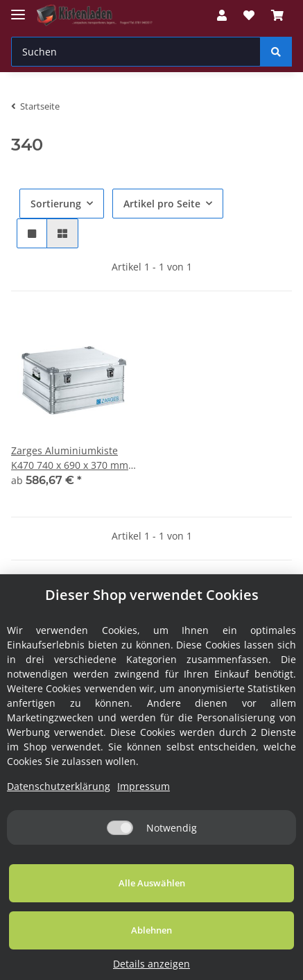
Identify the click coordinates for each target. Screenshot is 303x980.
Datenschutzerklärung (59, 786)
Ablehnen (151, 930)
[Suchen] (136, 52)
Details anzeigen (151, 964)
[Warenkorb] (277, 15)
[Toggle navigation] (18, 9)
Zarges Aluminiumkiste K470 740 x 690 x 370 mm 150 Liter (70, 458)
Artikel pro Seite (162, 204)
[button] (222, 15)
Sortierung (56, 204)
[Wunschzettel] (249, 15)
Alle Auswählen (152, 883)
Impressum (144, 786)
